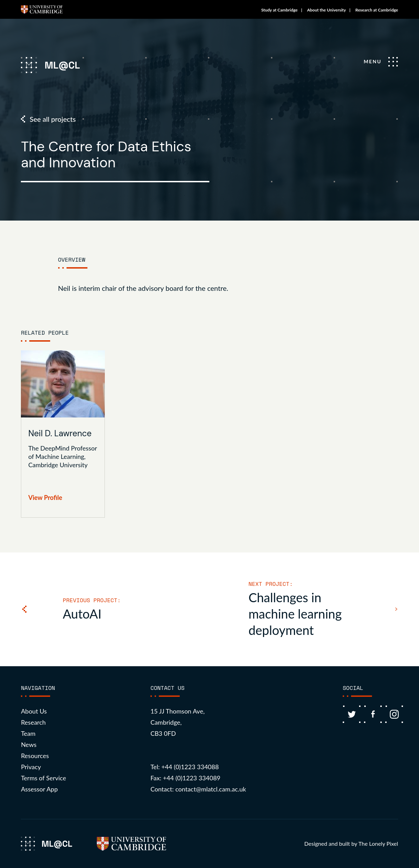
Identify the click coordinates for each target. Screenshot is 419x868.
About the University (327, 10)
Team (28, 733)
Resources (35, 756)
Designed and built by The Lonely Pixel (351, 843)
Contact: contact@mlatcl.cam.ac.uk (198, 789)
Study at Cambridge (280, 10)
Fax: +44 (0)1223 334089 (185, 778)
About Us (34, 711)
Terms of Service (44, 778)
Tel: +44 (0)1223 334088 (185, 767)
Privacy (31, 767)
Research (33, 722)
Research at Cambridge (377, 10)
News (29, 744)
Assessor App (39, 789)
